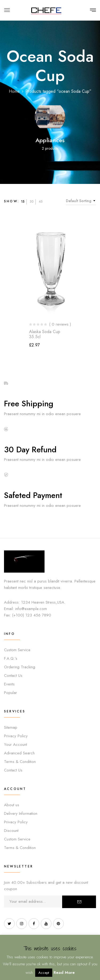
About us (12, 805)
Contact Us (13, 676)
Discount (11, 831)
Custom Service (17, 650)
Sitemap (11, 727)
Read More (64, 973)
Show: (12, 201)
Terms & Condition (20, 762)
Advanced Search (19, 753)
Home (14, 91)
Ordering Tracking (20, 667)
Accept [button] (44, 973)
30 (32, 202)
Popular (11, 693)
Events (9, 684)
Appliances (50, 140)
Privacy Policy (16, 736)
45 (41, 202)
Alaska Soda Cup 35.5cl (45, 334)
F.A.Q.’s (11, 658)
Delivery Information (21, 813)
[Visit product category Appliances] (50, 117)
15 (23, 202)
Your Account (15, 744)
